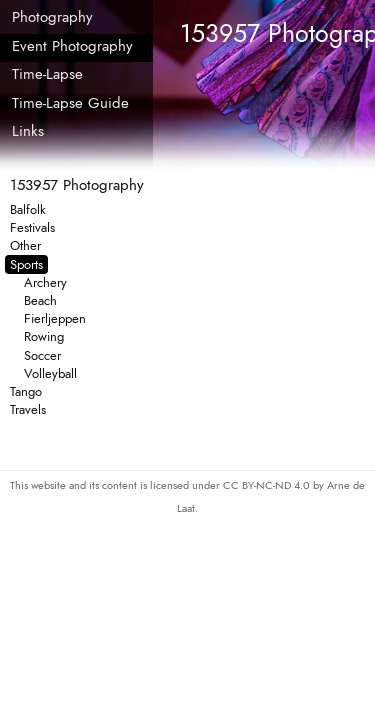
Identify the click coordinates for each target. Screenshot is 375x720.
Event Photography (72, 46)
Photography (52, 17)
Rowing (44, 336)
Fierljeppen (55, 318)
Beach (40, 300)
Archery (45, 282)
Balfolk (28, 209)
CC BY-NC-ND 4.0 (268, 485)
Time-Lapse (47, 74)
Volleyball (50, 373)
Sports (26, 264)
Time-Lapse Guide (70, 103)
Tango (26, 391)
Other (25, 245)
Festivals (32, 227)
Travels (28, 409)
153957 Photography (77, 185)
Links (28, 131)
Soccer (42, 355)
